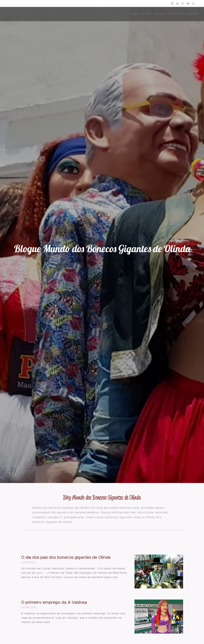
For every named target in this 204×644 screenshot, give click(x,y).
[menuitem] (181, 14)
